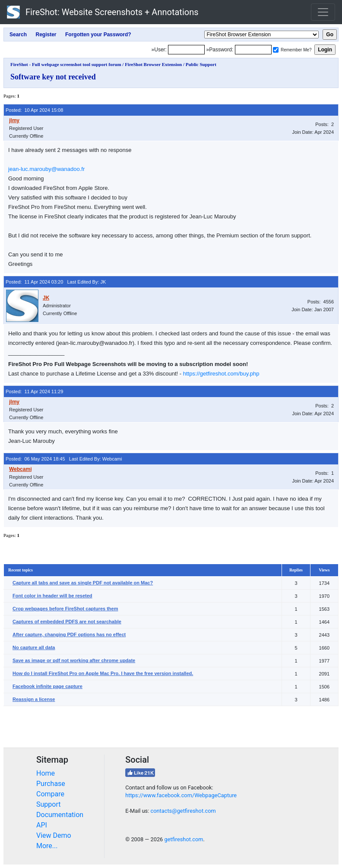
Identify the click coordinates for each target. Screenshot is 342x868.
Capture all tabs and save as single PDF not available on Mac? (83, 583)
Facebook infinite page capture (47, 686)
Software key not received (53, 77)
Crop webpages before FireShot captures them (65, 609)
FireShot (103, 12)
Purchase (51, 784)
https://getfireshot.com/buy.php (221, 374)
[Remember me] (276, 50)
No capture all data (34, 647)
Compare (50, 794)
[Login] (186, 50)
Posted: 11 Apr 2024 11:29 (34, 391)
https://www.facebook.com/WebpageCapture (181, 795)
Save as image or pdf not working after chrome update (74, 660)
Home (46, 773)
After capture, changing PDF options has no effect (69, 634)
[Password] (253, 50)
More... (47, 846)
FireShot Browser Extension (153, 64)
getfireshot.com (184, 839)
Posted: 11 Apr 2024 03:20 (34, 282)
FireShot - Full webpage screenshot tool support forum (66, 64)
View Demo (54, 835)
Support (48, 804)
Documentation (60, 815)
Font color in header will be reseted (52, 596)
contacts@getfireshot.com (183, 811)
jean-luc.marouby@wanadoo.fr (46, 169)
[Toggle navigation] (323, 12)
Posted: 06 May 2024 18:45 (35, 459)
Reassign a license (34, 699)
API (42, 825)
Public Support (201, 64)
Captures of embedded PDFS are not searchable (67, 622)
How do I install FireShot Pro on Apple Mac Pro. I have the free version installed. (103, 673)
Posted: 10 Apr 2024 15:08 (34, 110)
